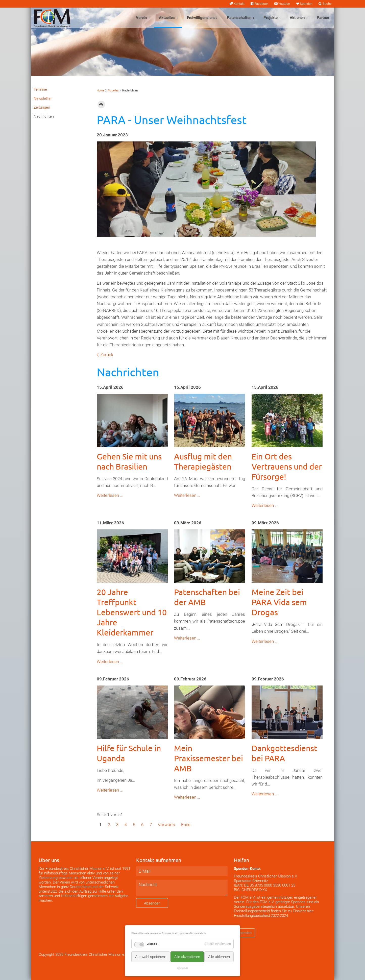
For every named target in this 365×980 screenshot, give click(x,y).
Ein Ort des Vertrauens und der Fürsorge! (287, 466)
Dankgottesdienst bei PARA (284, 753)
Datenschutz (182, 968)
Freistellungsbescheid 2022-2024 (261, 916)
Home (101, 91)
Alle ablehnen (219, 957)
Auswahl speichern (151, 957)
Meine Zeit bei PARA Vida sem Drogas (279, 602)
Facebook (261, 4)
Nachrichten (44, 116)
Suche (327, 4)
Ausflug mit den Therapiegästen (203, 461)
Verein (141, 18)
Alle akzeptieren (187, 957)
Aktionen (297, 18)
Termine (40, 89)
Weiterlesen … (110, 495)
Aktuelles (167, 18)
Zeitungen (42, 107)
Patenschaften (239, 18)
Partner (323, 18)
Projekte (271, 18)
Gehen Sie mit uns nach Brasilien (129, 461)
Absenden (152, 903)
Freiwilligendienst (202, 18)
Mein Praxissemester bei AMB (209, 758)
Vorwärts (166, 825)
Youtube (284, 4)
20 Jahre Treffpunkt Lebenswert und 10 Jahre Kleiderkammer (132, 612)
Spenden (306, 4)
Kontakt (239, 4)
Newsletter (43, 99)
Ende (186, 825)
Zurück (107, 355)
